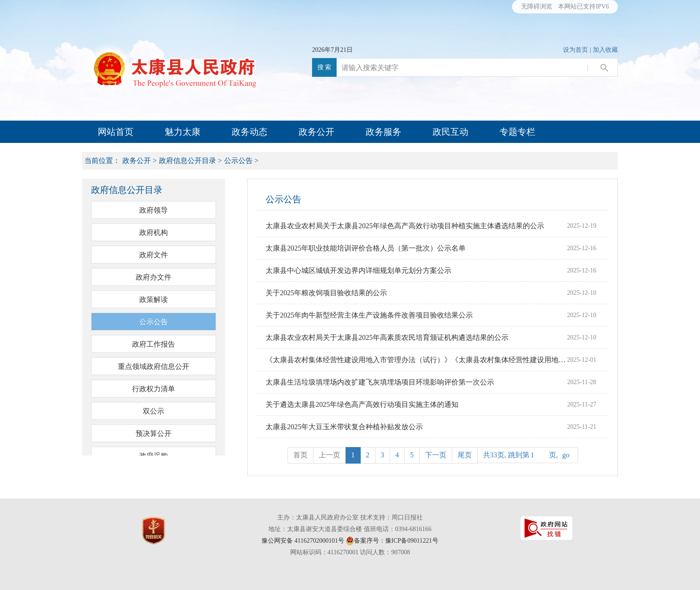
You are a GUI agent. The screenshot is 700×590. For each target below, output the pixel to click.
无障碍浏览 (537, 6)
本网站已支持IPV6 (583, 6)
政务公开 (317, 132)
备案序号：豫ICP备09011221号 (396, 541)
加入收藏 (605, 50)
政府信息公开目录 (187, 161)
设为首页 (575, 50)
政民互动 (450, 132)
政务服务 (383, 132)
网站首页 (116, 132)
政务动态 (250, 132)
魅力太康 (183, 132)
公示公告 (238, 161)
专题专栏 (517, 132)
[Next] (436, 455)
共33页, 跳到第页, (528, 455)
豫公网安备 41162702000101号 (303, 541)
